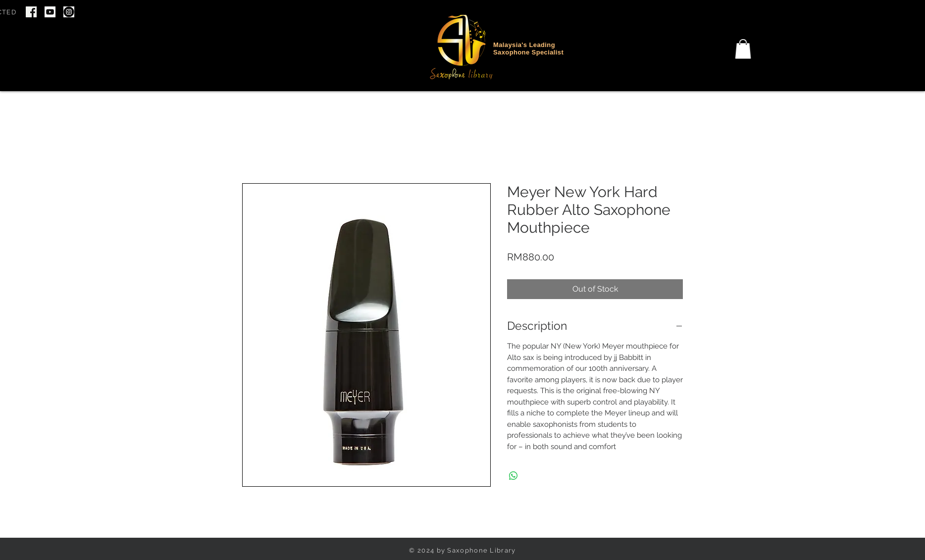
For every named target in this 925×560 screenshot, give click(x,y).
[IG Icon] (69, 12)
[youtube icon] (50, 12)
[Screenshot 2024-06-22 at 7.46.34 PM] (31, 12)
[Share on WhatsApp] (514, 476)
